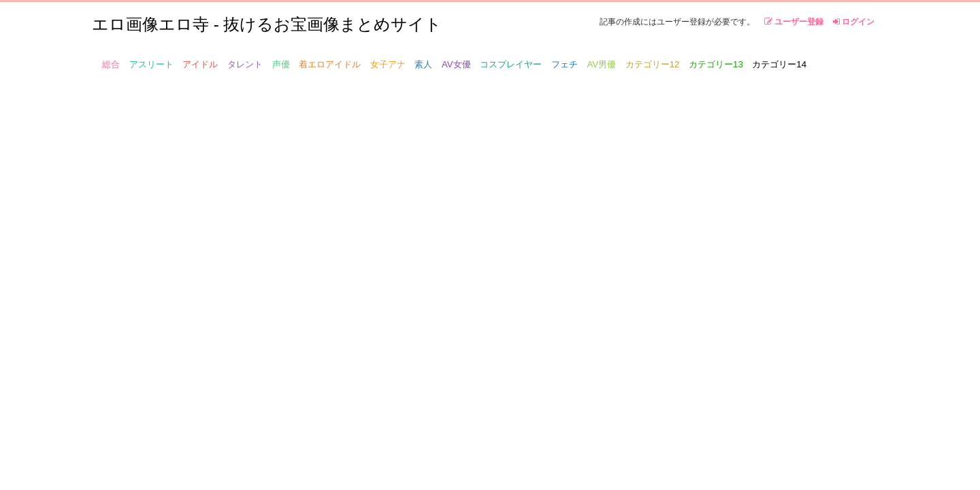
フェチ (565, 64)
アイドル (200, 64)
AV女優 (456, 64)
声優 (281, 64)
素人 (423, 64)
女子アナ (388, 64)
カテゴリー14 (779, 64)
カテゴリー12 (653, 64)
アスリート (151, 64)
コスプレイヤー (511, 64)
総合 (111, 64)
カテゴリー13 (716, 64)
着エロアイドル (330, 64)
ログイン (854, 22)
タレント (245, 64)
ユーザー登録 (794, 22)
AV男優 (602, 64)
